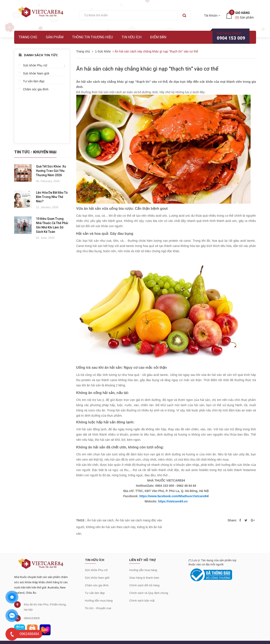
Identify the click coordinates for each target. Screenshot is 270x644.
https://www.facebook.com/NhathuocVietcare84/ (174, 496)
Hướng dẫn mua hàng (99, 601)
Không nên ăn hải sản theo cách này (111, 527)
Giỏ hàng (242, 13)
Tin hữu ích (132, 37)
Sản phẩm (55, 37)
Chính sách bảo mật (142, 601)
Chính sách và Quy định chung (149, 593)
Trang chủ (28, 37)
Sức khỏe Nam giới (36, 73)
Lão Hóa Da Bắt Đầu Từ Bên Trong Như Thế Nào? (52, 197)
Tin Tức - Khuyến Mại (35, 152)
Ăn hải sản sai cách (100, 520)
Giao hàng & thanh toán (144, 578)
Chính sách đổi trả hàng (144, 585)
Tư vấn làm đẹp (34, 81)
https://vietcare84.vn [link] (173, 501)
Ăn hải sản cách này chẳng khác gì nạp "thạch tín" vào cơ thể (147, 69)
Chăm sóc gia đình (36, 89)
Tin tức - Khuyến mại (98, 608)
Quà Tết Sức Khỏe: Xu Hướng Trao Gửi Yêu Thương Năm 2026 (51, 171)
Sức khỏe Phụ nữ (35, 65)
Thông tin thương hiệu (93, 37)
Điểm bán (158, 37)
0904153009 (32, 618)
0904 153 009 (231, 38)
